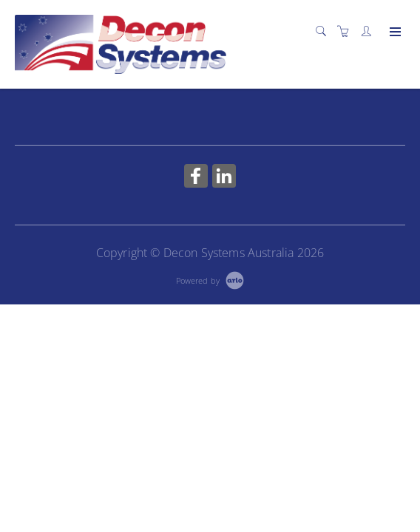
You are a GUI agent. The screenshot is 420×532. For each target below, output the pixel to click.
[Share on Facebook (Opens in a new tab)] (196, 178)
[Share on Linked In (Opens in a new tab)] (224, 178)
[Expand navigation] (394, 33)
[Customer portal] (370, 31)
